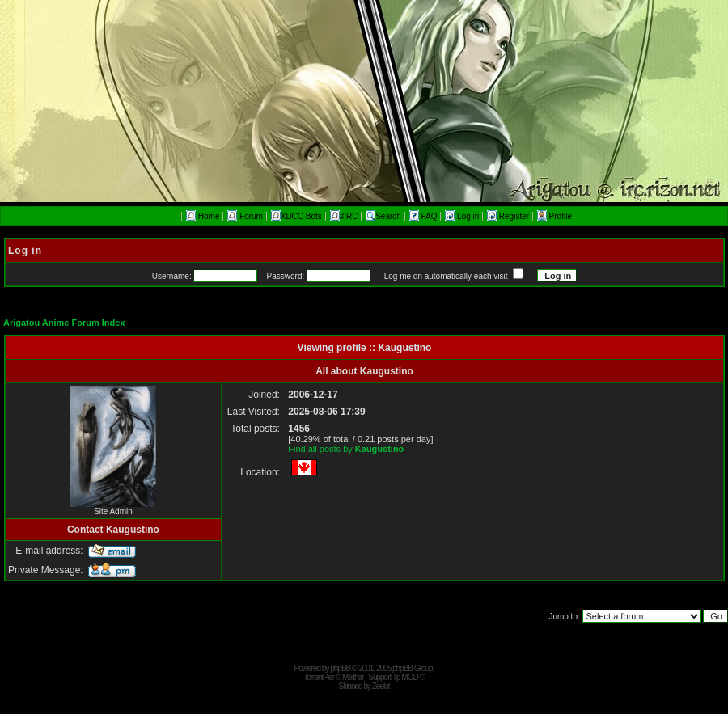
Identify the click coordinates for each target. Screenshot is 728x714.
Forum (245, 216)
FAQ (425, 216)
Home (203, 216)
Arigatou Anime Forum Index (64, 323)
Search (383, 216)
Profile (554, 216)
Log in (463, 216)
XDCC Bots (296, 216)
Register (509, 216)
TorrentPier (319, 677)
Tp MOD (405, 677)
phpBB (340, 668)
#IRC (344, 216)
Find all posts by (346, 449)
